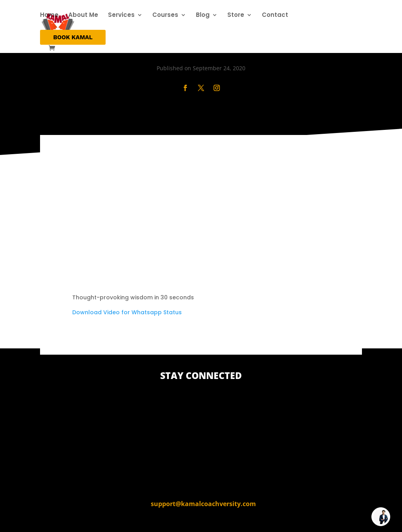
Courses (165, 15)
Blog (203, 15)
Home (49, 15)
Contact (275, 15)
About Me (83, 15)
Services (121, 15)
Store (236, 15)
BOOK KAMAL (73, 38)
